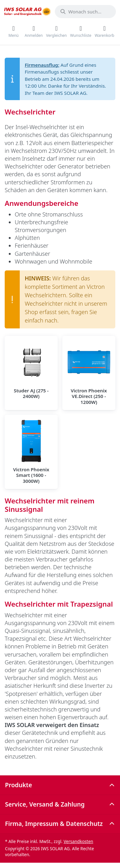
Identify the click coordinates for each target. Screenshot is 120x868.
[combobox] (85, 12)
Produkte (18, 785)
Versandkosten (78, 841)
